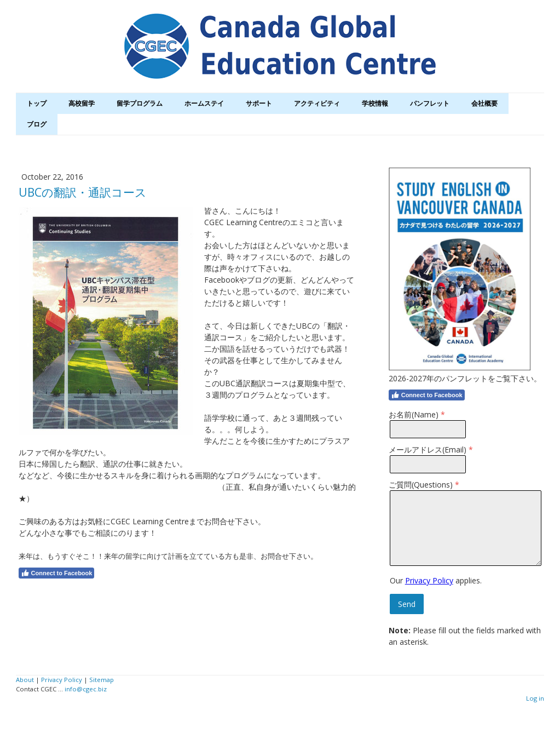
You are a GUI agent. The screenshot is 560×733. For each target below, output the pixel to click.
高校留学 (82, 103)
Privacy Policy (429, 580)
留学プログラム (140, 103)
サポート (259, 103)
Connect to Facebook (57, 573)
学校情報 (375, 103)
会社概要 (484, 103)
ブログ (37, 124)
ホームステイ (204, 103)
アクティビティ (317, 103)
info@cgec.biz (86, 689)
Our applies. (436, 580)
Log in (535, 698)
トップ (37, 103)
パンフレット (430, 103)
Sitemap (102, 680)
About (25, 680)
